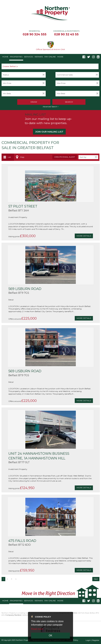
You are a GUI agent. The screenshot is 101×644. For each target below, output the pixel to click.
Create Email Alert (65, 157)
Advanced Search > (51, 107)
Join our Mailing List (49, 132)
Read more (37, 629)
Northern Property (23, 640)
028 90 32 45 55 (66, 34)
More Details (84, 236)
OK (51, 636)
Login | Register (93, 640)
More (60, 57)
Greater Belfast (10, 66)
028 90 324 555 (35, 34)
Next (96, 579)
